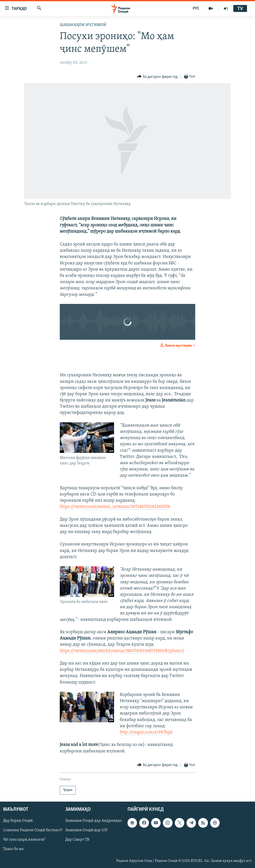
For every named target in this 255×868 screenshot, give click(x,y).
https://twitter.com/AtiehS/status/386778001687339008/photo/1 (122, 651)
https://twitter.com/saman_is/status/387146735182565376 (115, 507)
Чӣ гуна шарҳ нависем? (24, 840)
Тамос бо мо (13, 849)
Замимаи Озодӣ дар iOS (86, 830)
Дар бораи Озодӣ (18, 821)
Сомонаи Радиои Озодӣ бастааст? (33, 830)
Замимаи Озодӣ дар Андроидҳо (94, 821)
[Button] (157, 77)
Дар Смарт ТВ (77, 840)
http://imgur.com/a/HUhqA (146, 732)
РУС (196, 8)
